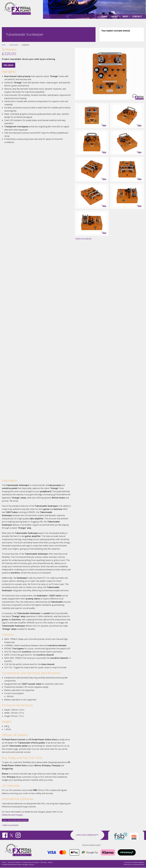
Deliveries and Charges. (12, 815)
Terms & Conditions (14, 862)
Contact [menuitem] (137, 22)
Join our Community (87, 835)
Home (4, 862)
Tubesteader (14, 45)
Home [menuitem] (105, 22)
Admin (50, 862)
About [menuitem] (115, 22)
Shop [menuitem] (125, 22)
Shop (4, 45)
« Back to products (10, 825)
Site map (43, 862)
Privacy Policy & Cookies (31, 862)
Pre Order (8, 65)
